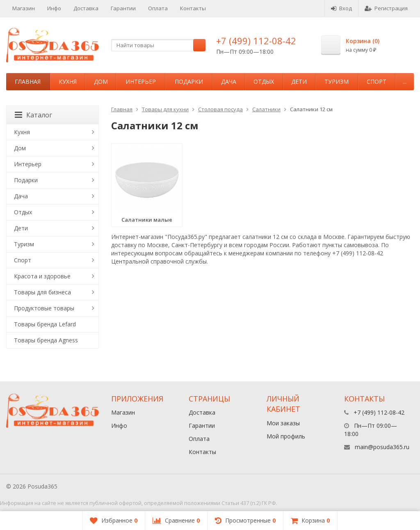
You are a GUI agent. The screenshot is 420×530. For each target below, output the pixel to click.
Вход (341, 8)
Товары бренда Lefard (45, 324)
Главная (28, 81)
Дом (101, 81)
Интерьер (141, 81)
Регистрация (386, 8)
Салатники (266, 109)
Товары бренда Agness (46, 340)
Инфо (54, 8)
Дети (299, 81)
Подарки (189, 81)
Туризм (337, 81)
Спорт (377, 81)
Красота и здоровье (42, 276)
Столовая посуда (220, 109)
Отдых (264, 81)
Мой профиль (286, 436)
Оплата (158, 8)
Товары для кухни (165, 109)
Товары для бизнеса (42, 292)
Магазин (24, 8)
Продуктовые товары (44, 308)
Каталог (33, 115)
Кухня (68, 81)
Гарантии (123, 8)
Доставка (86, 8)
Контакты (193, 8)
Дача (229, 81)
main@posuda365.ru (382, 447)
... (405, 81)
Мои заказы (283, 423)
